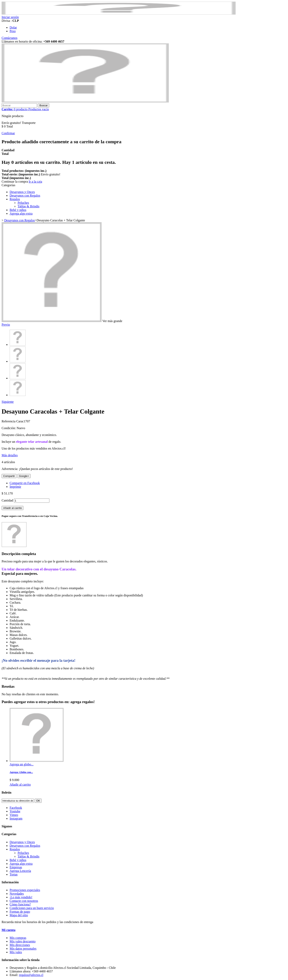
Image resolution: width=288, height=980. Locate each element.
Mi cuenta (8, 930)
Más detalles (10, 455)
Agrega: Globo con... (21, 772)
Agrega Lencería (20, 871)
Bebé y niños (18, 210)
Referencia (9, 421)
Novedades (17, 894)
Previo (6, 325)
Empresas (16, 867)
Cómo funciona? (20, 904)
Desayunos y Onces (22, 192)
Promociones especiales (25, 890)
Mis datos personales (23, 949)
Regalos (15, 199)
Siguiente (8, 402)
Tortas (14, 874)
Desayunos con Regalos (25, 196)
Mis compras (18, 938)
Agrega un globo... (22, 764)
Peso (13, 31)
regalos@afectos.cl (31, 975)
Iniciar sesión (10, 17)
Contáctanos (9, 38)
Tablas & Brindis (28, 206)
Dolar (13, 27)
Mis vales (16, 952)
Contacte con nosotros (24, 901)
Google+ (24, 476)
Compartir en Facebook (25, 483)
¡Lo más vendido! (21, 897)
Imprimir (15, 487)
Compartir (9, 476)
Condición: (9, 428)
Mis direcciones (20, 945)
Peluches (23, 203)
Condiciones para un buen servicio (32, 908)
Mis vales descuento (23, 941)
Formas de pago (20, 912)
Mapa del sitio (19, 915)
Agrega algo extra (21, 213)
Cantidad (7, 500)
